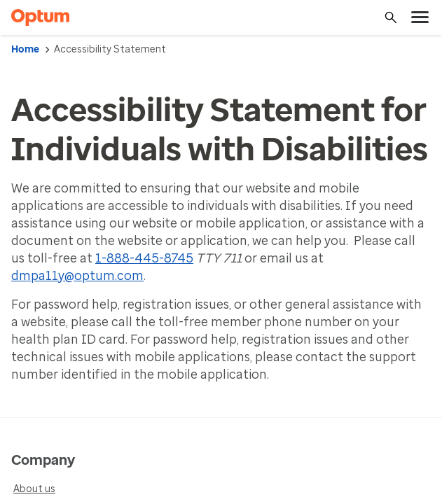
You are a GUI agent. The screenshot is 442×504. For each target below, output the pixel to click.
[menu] (420, 17)
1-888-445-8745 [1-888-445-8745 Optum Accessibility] (144, 258)
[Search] (391, 17)
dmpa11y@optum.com (77, 276)
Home (25, 49)
